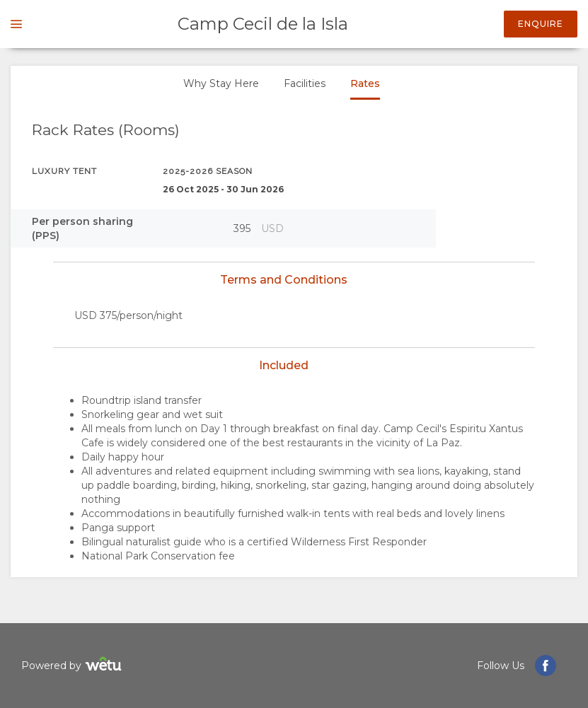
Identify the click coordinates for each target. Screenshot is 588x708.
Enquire (541, 24)
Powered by (73, 666)
